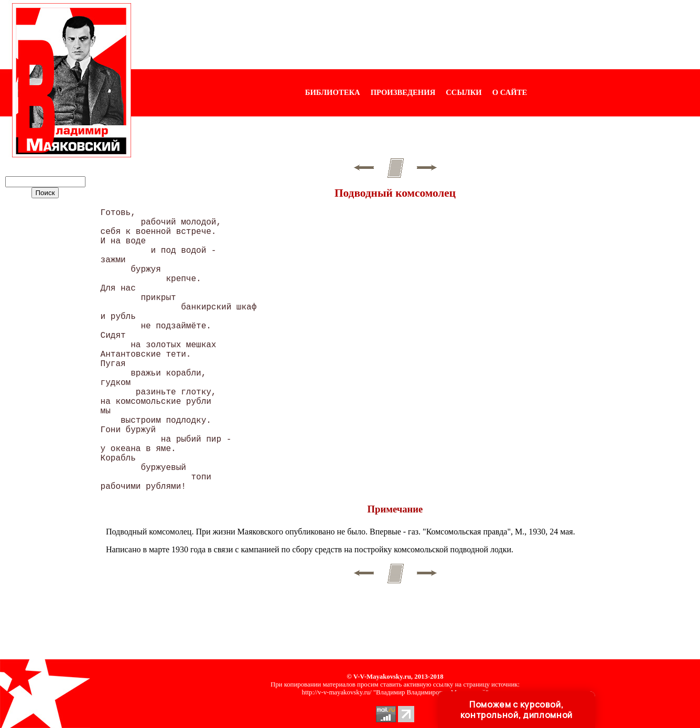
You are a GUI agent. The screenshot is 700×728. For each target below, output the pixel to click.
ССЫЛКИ (464, 92)
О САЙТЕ (510, 92)
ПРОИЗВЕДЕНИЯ (403, 92)
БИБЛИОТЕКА (333, 92)
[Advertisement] (416, 35)
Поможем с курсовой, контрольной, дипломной (516, 710)
